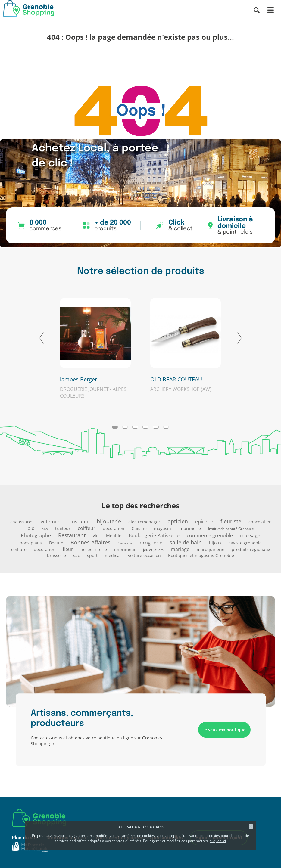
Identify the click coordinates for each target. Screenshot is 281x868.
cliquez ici (218, 841)
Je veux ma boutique (224, 730)
